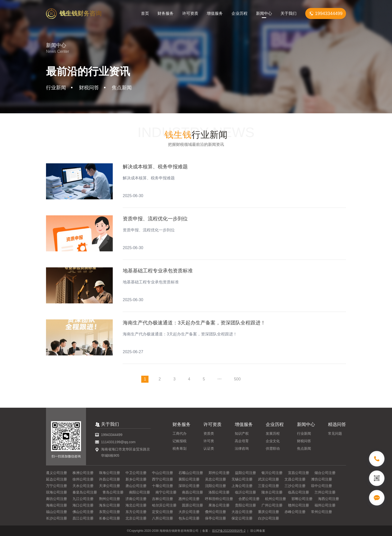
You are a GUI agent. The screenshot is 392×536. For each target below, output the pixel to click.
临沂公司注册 (245, 492)
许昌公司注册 (109, 479)
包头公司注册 (189, 518)
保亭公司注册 (215, 518)
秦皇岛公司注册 (85, 492)
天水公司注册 (83, 486)
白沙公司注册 (268, 518)
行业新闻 (304, 433)
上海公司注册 (242, 486)
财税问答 (304, 441)
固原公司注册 (192, 505)
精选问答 (337, 424)
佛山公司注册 (83, 512)
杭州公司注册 (275, 499)
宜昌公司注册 (298, 473)
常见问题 (335, 433)
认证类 (209, 448)
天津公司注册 (109, 486)
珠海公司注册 (109, 473)
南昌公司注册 (192, 492)
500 (237, 379)
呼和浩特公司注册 (219, 499)
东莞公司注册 (109, 512)
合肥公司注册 (249, 499)
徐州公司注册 (83, 479)
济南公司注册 (136, 499)
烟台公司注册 (325, 473)
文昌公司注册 (295, 479)
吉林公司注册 (162, 499)
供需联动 (273, 448)
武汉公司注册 (268, 479)
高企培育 (242, 441)
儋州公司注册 (215, 512)
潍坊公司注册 (321, 479)
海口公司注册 (83, 505)
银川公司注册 (272, 473)
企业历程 (239, 13)
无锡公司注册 (242, 479)
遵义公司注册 (56, 473)
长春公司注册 (109, 518)
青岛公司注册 (113, 492)
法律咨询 (242, 448)
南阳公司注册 (139, 492)
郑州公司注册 (219, 473)
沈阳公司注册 (215, 486)
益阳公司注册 (245, 473)
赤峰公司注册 (295, 512)
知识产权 (242, 433)
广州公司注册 (272, 505)
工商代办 (179, 433)
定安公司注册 (162, 512)
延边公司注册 (56, 479)
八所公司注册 (162, 518)
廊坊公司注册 (56, 499)
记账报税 (179, 441)
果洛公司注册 (219, 505)
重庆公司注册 (268, 512)
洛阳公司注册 (219, 492)
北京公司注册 (136, 518)
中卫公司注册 (136, 473)
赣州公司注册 (298, 505)
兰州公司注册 (325, 492)
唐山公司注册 (136, 486)
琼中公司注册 (321, 486)
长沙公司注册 (56, 518)
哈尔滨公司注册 (164, 505)
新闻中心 (264, 13)
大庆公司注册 (189, 512)
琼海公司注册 (56, 492)
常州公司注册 (321, 512)
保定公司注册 (242, 518)
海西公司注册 (328, 499)
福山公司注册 (56, 512)
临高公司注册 (298, 492)
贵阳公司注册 (245, 505)
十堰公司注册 (162, 486)
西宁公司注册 (162, 479)
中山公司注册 (162, 473)
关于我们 (288, 13)
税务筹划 (179, 448)
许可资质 (190, 13)
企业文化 (273, 441)
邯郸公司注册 (302, 499)
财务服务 (165, 13)
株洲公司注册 (83, 473)
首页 (145, 13)
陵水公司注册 (272, 492)
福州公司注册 (325, 505)
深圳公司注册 (189, 486)
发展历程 (273, 433)
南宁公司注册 (166, 492)
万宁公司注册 (56, 486)
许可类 (209, 441)
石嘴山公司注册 (191, 473)
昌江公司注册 (83, 518)
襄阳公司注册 (189, 479)
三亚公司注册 (268, 486)
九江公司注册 (83, 499)
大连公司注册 (242, 512)
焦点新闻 (304, 448)
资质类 (209, 433)
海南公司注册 (56, 505)
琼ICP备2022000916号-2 (229, 531)
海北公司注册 (136, 505)
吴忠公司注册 (215, 479)
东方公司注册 (136, 512)
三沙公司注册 (295, 486)
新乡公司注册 (136, 479)
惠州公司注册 (189, 499)
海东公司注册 (109, 505)
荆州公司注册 (109, 499)
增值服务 (215, 13)
